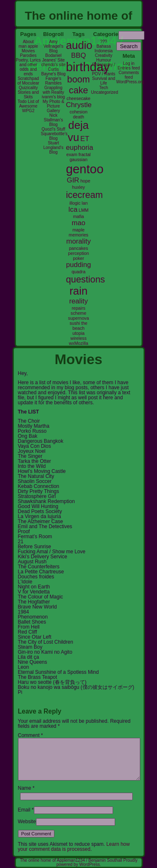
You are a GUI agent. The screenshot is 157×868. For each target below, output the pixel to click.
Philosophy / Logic (103, 67)
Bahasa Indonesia (104, 49)
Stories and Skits (28, 95)
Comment (31, 735)
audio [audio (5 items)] (79, 45)
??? (104, 42)
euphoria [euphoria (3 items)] (80, 148)
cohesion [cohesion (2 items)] (78, 112)
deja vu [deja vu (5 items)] (78, 131)
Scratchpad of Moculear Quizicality (28, 83)
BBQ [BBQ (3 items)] (78, 55)
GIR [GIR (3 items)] (73, 180)
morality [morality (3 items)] (78, 241)
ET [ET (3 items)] (85, 139)
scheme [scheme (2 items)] (78, 313)
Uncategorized (105, 92)
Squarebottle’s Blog (54, 136)
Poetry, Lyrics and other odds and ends (28, 67)
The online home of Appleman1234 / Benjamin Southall (72, 860)
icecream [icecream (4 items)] (85, 195)
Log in (129, 63)
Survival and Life (104, 81)
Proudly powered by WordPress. (97, 862)
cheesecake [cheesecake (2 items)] (78, 98)
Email (24, 810)
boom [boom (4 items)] (78, 79)
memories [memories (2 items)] (78, 235)
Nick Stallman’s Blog (54, 120)
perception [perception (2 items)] (79, 253)
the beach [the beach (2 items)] (80, 326)
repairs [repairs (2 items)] (78, 308)
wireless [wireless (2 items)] (78, 338)
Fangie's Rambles (53, 81)
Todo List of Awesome (28, 104)
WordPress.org (130, 82)
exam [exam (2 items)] (72, 154)
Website (27, 822)
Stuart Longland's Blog (53, 148)
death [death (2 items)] (78, 117)
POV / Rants (104, 74)
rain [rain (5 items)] (78, 291)
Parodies (28, 55)
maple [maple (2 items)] (78, 230)
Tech (104, 88)
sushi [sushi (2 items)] (75, 323)
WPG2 (28, 111)
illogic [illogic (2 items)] (75, 203)
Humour (104, 60)
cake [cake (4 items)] (79, 90)
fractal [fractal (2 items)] (84, 154)
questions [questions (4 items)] (86, 279)
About (28, 42)
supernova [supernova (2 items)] (79, 318)
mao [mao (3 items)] (78, 223)
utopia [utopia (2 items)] (78, 333)
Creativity (104, 55)
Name (25, 788)
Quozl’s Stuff (53, 129)
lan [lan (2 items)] (85, 203)
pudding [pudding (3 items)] (79, 265)
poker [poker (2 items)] (78, 258)
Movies (28, 51)
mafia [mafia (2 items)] (78, 216)
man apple (28, 46)
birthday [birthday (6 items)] (88, 67)
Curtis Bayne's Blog (53, 72)
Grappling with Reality (53, 90)
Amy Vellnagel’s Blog (54, 46)
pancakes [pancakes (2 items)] (79, 248)
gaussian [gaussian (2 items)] (78, 159)
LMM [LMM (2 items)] (84, 210)
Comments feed (129, 75)
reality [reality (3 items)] (78, 301)
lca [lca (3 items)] (73, 209)
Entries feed (129, 68)
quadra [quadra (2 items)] (78, 272)
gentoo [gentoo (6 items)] (85, 169)
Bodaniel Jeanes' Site (53, 58)
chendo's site (53, 65)
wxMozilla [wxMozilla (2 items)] (78, 343)
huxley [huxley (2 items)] (78, 187)
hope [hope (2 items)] (85, 181)
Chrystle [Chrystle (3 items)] (79, 105)
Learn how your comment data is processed (74, 847)
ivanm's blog (53, 97)
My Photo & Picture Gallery (54, 106)
